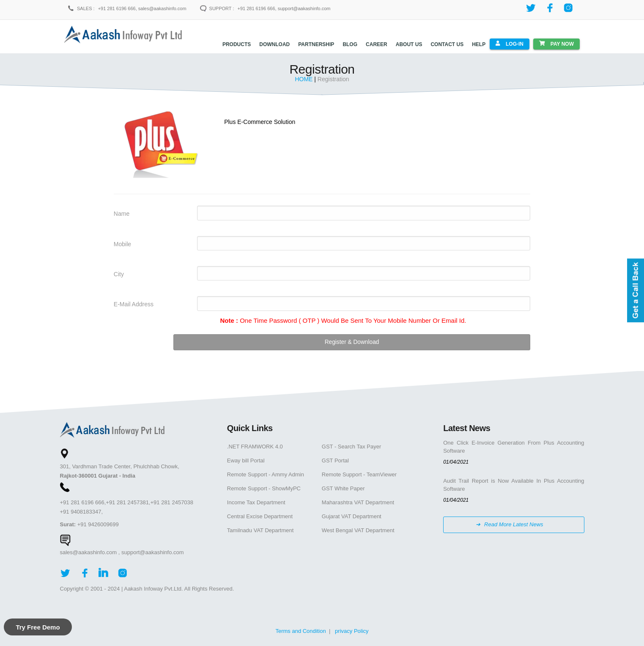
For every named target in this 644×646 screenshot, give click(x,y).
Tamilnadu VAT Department (260, 528)
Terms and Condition (300, 628)
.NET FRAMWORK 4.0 (255, 444)
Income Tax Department (256, 500)
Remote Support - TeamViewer (359, 472)
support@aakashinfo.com (153, 550)
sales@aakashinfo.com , (90, 550)
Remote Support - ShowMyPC (264, 486)
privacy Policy (352, 628)
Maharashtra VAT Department (358, 500)
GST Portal (335, 458)
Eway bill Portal (246, 458)
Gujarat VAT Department (352, 514)
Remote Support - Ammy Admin (266, 472)
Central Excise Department (260, 514)
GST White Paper (343, 486)
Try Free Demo (38, 627)
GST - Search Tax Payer (351, 444)
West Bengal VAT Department (358, 528)
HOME (304, 77)
